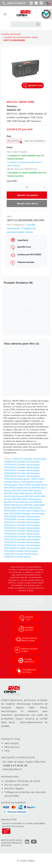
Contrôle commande (11, 34)
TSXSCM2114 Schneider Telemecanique (22, 531)
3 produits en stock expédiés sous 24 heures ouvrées (27, 174)
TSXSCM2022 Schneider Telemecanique (22, 470)
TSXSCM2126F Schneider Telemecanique (22, 537)
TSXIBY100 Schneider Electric (17, 557)
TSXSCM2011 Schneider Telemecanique (22, 465)
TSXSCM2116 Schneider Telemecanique (22, 473)
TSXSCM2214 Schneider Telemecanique (22, 511)
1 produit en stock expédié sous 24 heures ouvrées (26, 157)
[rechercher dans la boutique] (24, 24)
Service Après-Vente (16, 785)
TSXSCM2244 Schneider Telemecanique (22, 548)
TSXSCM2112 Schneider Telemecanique (22, 525)
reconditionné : (17, 152)
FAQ (7, 751)
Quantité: (12, 181)
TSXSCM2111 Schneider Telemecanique (22, 522)
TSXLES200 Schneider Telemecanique (21, 551)
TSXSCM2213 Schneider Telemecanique (22, 542)
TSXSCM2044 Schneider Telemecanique (22, 516)
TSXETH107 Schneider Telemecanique (29, 459)
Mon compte (12, 743)
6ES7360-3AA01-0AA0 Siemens (27, 499)
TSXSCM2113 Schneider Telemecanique (22, 528)
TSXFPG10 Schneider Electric (17, 479)
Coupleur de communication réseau (21, 37)
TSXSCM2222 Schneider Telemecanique (22, 545)
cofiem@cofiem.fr (12, 769)
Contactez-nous (26, 606)
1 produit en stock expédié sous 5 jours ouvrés (25, 164)
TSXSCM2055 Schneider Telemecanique (22, 519)
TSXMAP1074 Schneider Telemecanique (22, 462)
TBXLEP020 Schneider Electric (17, 488)
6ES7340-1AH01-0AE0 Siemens (18, 493)
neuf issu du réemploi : (22, 169)
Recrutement (12, 747)
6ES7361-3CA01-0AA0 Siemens (18, 502)
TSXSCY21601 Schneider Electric (33, 485)
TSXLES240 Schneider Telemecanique (21, 554)
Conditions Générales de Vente (22, 781)
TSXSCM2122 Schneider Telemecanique (22, 534)
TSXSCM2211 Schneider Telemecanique (22, 476)
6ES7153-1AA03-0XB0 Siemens (27, 491)
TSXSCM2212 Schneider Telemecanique (22, 540)
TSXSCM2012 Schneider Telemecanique (22, 468)
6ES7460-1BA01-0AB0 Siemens (27, 508)
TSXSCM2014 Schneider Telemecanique (27, 514)
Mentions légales (14, 788)
